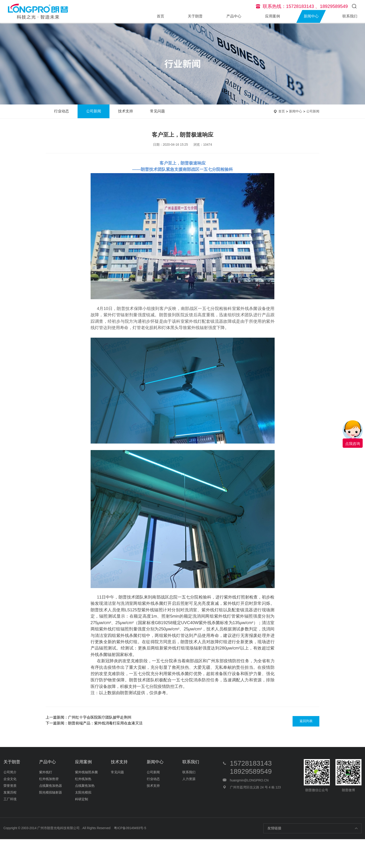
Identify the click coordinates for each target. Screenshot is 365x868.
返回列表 (306, 721)
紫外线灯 (46, 772)
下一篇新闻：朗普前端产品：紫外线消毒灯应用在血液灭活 (94, 723)
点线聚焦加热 (85, 786)
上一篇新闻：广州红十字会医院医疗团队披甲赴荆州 (89, 717)
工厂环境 (10, 799)
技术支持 (126, 111)
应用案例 (273, 16)
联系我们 (350, 16)
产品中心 (234, 16)
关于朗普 (195, 16)
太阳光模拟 (83, 792)
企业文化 (10, 779)
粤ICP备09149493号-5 (130, 828)
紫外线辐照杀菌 (86, 772)
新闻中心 (311, 16)
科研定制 (82, 799)
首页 (160, 16)
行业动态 (61, 111)
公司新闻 (94, 111)
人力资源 (189, 779)
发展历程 (10, 792)
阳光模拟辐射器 (51, 792)
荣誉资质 (10, 786)
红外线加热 (83, 779)
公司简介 (10, 772)
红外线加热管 (49, 779)
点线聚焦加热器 (51, 786)
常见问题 (157, 111)
